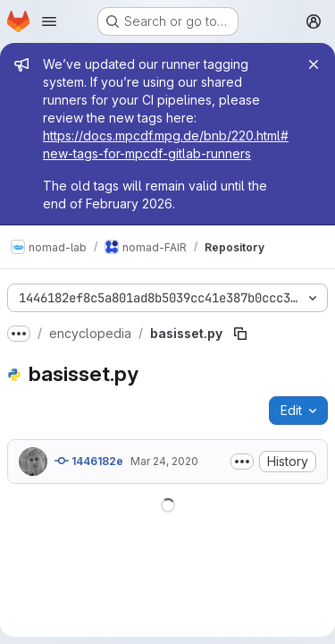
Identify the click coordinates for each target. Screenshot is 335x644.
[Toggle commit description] (242, 462)
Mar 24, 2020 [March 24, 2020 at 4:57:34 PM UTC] (164, 461)
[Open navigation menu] (49, 21)
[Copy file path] (240, 334)
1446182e (89, 461)
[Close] (314, 64)
